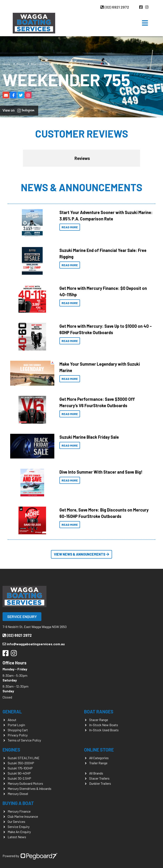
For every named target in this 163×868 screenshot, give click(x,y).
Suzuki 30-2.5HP (19, 778)
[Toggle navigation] (145, 23)
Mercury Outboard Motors (25, 783)
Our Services (16, 821)
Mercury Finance (19, 811)
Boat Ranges (99, 711)
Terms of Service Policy (24, 740)
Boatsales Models (42, 64)
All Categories (99, 758)
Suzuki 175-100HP (20, 768)
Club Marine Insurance (23, 816)
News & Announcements (81, 187)
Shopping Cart (18, 730)
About (12, 720)
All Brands (96, 773)
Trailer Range (98, 763)
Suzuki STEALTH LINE (24, 758)
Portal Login (16, 725)
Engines (11, 750)
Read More (70, 227)
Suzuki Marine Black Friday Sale (89, 437)
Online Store (99, 750)
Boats (20, 64)
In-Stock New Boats (104, 725)
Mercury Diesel (18, 794)
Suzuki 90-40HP (19, 773)
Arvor (64, 64)
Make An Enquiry (19, 832)
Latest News (17, 837)
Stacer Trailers (99, 778)
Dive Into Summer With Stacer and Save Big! (101, 472)
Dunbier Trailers (100, 783)
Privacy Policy (18, 735)
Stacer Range (99, 720)
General (12, 711)
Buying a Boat (18, 803)
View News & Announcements (81, 554)
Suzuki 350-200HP (21, 763)
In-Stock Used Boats (104, 730)
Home (6, 64)
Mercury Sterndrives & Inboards (30, 788)
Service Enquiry (22, 617)
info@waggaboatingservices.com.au (34, 644)
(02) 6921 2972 (115, 7)
